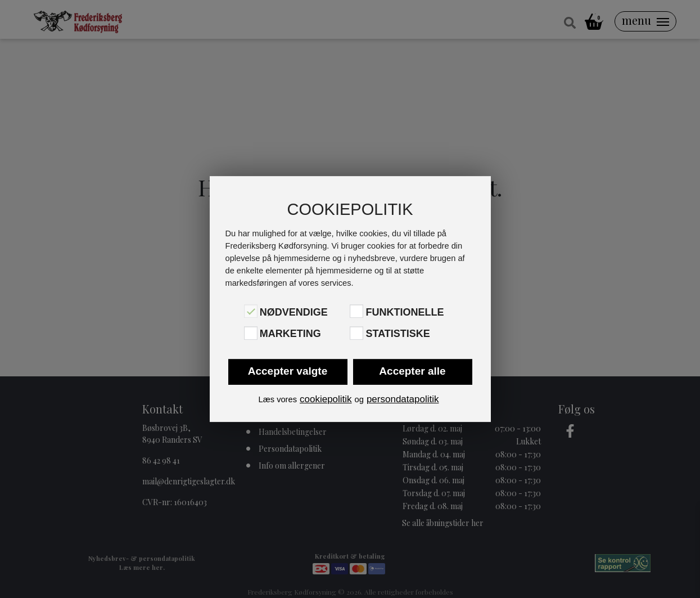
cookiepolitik (326, 399)
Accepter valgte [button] (288, 371)
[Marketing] (251, 333)
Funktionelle (405, 312)
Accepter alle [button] (412, 371)
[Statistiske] (356, 333)
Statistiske (398, 334)
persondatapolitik (403, 399)
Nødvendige (294, 312)
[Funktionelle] (356, 311)
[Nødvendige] (251, 311)
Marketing (290, 334)
